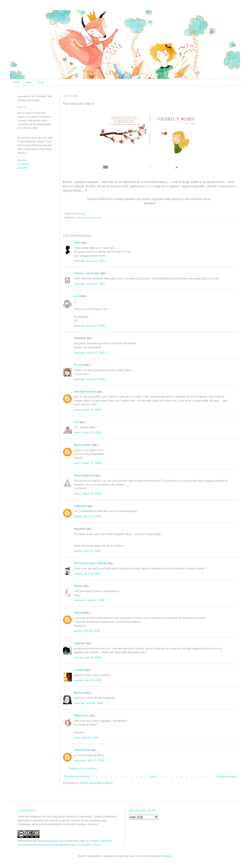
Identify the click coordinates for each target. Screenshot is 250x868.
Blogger (167, 856)
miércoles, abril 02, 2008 (89, 600)
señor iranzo (82, 750)
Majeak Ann (82, 716)
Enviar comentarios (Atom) (96, 783)
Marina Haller (83, 445)
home (16, 82)
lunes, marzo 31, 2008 (88, 410)
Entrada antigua (226, 776)
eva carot (59, 841)
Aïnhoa (79, 613)
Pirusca (79, 365)
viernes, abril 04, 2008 (87, 657)
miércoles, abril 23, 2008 (89, 760)
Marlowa (79, 693)
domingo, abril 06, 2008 (88, 703)
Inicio (153, 776)
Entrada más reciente (77, 776)
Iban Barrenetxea (85, 392)
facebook (23, 164)
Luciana (79, 670)
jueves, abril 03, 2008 (87, 631)
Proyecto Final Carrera (89, 217)
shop (41, 82)
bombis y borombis (87, 273)
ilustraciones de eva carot (33, 841)
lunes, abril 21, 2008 (86, 738)
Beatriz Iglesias (84, 475)
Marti (77, 243)
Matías (78, 586)
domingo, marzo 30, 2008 (90, 261)
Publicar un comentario (83, 768)
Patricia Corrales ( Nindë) (90, 563)
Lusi (77, 296)
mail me (22, 107)
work (29, 82)
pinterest (23, 168)
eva (76, 422)
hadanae (80, 643)
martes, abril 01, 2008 (87, 516)
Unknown (80, 506)
